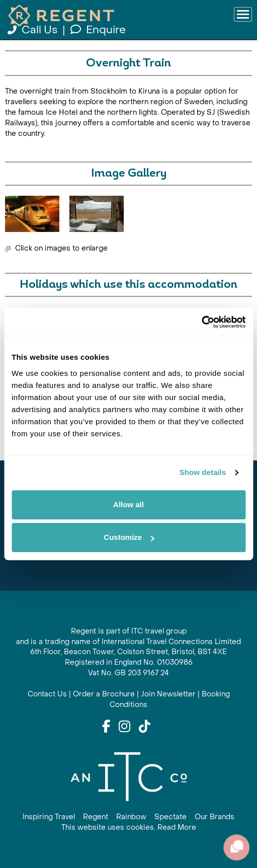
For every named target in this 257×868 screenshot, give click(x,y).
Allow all (128, 504)
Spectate (170, 817)
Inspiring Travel (49, 817)
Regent (96, 817)
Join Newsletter (168, 694)
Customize (129, 537)
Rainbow (131, 817)
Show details (203, 472)
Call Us (34, 30)
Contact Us (47, 694)
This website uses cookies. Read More (129, 827)
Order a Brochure (104, 694)
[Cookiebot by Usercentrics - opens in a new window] (201, 322)
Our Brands (215, 817)
